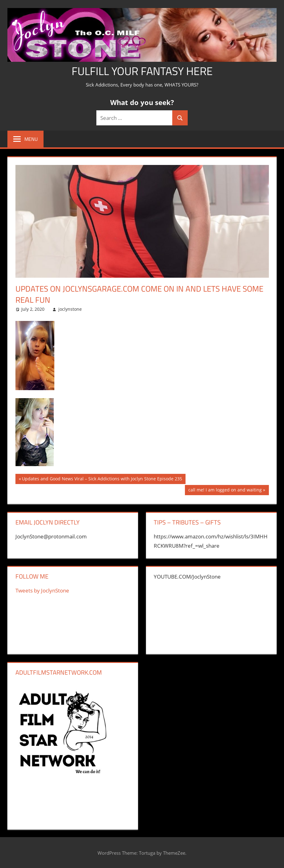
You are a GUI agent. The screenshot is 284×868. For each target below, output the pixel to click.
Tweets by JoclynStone (42, 590)
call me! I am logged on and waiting (225, 491)
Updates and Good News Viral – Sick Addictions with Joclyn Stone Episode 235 (102, 479)
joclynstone (70, 309)
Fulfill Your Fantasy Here (142, 71)
